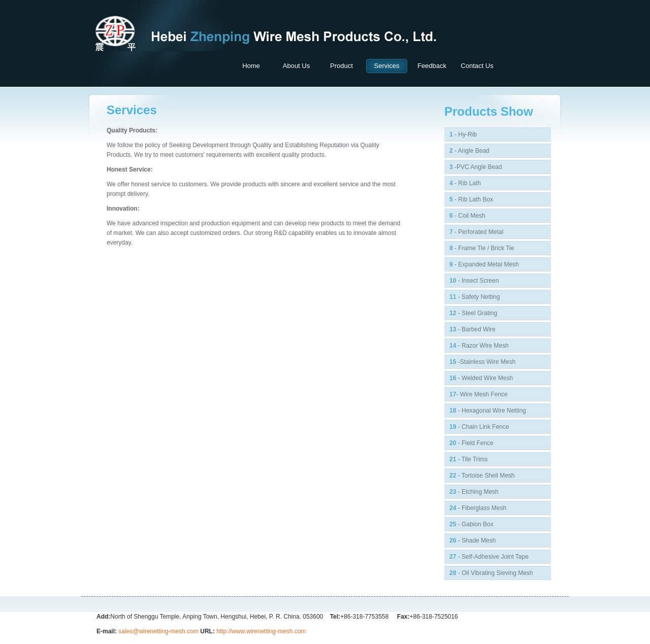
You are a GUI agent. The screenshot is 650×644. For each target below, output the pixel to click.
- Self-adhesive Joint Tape (489, 557)
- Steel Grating (473, 313)
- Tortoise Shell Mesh (482, 476)
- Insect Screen (474, 281)
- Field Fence (472, 443)
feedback (432, 66)
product (342, 66)
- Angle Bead (469, 151)
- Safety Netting (475, 297)
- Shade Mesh (473, 540)
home (251, 66)
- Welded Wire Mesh (481, 378)
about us (296, 66)
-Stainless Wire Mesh (482, 362)
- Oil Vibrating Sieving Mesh (491, 573)
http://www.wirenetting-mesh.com (261, 631)
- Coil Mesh (467, 216)
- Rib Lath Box (471, 199)
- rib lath (465, 183)
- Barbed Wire (473, 329)
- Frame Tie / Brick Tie (482, 248)
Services (387, 66)
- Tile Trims (468, 459)
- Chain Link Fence (479, 427)
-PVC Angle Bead (476, 167)
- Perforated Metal (476, 232)
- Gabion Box (472, 524)
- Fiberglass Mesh (478, 508)
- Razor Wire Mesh (479, 346)
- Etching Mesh (474, 492)
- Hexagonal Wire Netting (488, 411)
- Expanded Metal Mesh (484, 264)
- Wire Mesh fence (479, 394)
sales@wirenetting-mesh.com (158, 631)
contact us (477, 66)
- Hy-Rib (463, 134)
